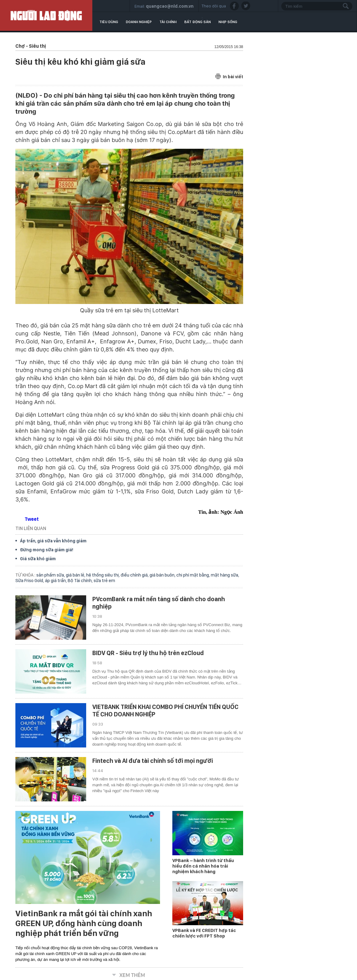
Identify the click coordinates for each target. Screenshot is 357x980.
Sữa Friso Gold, (30, 581)
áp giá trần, (56, 581)
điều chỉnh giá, (135, 575)
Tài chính (168, 22)
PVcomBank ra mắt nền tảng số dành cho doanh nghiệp (159, 603)
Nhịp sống (228, 22)
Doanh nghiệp (139, 22)
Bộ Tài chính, (81, 581)
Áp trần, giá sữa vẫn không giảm (53, 541)
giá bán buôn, (163, 575)
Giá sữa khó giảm (38, 559)
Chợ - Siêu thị (31, 46)
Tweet (32, 519)
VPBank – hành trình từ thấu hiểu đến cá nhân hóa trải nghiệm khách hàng (203, 866)
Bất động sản (198, 22)
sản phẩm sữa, (51, 575)
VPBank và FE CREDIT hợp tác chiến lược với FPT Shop (204, 933)
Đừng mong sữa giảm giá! (47, 550)
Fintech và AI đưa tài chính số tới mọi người (153, 761)
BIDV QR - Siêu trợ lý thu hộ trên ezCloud (148, 653)
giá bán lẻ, (76, 575)
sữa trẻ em (104, 581)
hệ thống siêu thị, (103, 575)
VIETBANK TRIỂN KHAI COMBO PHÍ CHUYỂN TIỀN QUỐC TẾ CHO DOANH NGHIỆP (165, 711)
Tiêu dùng (109, 22)
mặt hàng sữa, (225, 575)
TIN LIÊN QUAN (31, 528)
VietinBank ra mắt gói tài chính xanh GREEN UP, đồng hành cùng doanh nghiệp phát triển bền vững (84, 923)
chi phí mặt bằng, (194, 575)
